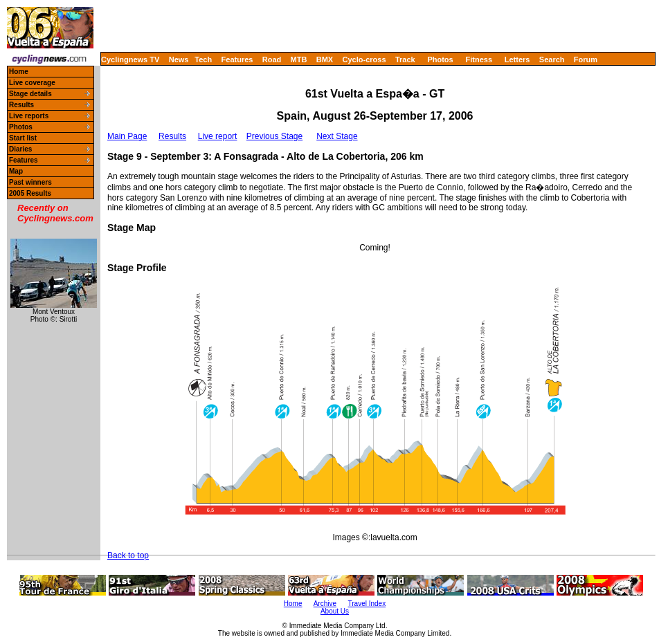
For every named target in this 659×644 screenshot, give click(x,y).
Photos (440, 59)
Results (21, 105)
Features (237, 59)
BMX (325, 59)
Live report (218, 136)
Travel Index (367, 604)
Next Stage (337, 136)
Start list (23, 138)
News (179, 59)
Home (19, 72)
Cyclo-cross (364, 59)
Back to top (128, 555)
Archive (325, 604)
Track (405, 59)
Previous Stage (274, 136)
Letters (517, 59)
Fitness (479, 59)
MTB (299, 59)
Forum (586, 59)
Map (16, 171)
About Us (335, 611)
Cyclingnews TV (130, 59)
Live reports (29, 116)
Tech (203, 59)
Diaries (20, 149)
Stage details (30, 94)
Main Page (127, 136)
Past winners (30, 182)
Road (272, 59)
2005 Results (30, 193)
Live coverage (32, 83)
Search (552, 59)
